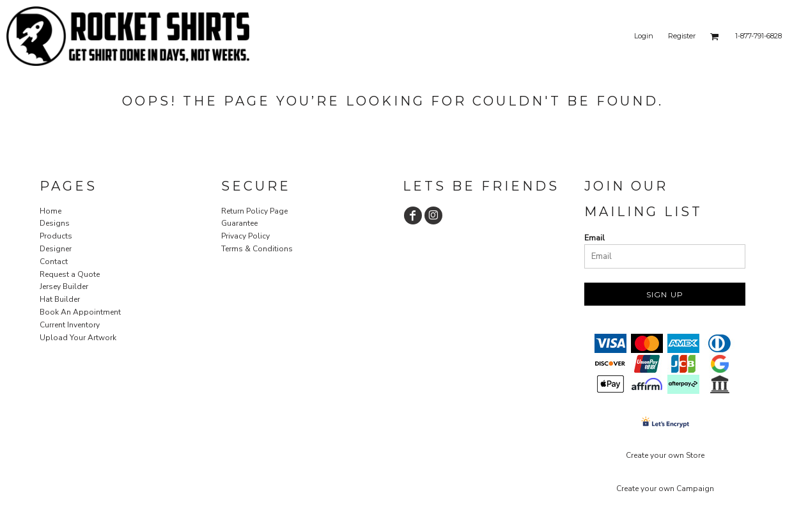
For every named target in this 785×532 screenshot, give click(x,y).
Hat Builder (60, 299)
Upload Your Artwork (78, 338)
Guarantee (239, 223)
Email (595, 238)
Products (56, 236)
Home (51, 211)
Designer (56, 249)
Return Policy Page (254, 211)
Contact (54, 262)
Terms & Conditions (257, 249)
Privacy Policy (245, 236)
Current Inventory (70, 325)
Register (682, 36)
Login (644, 36)
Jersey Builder (64, 286)
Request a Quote (70, 274)
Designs (55, 223)
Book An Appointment (80, 312)
